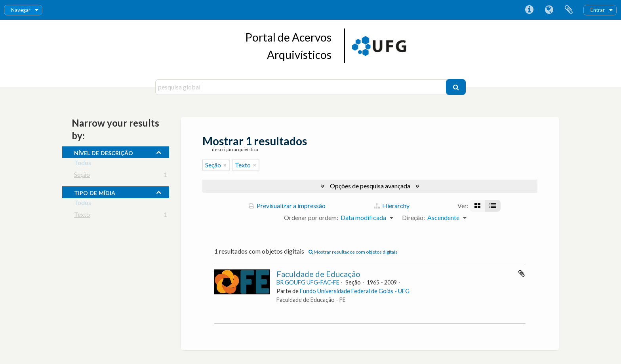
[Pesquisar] (456, 87)
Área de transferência (569, 10)
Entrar (598, 10)
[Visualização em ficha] (477, 206)
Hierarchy (392, 206)
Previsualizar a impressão (287, 206)
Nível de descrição (104, 152)
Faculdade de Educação (318, 274)
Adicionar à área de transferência (522, 273)
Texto (82, 216)
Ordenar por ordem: (311, 217)
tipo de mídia (95, 192)
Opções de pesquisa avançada (370, 186)
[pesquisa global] (302, 87)
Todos (83, 164)
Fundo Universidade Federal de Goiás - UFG (355, 291)
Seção (82, 176)
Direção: (413, 217)
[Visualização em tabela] (493, 206)
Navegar (21, 10)
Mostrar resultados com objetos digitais (353, 252)
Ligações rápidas (529, 10)
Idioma (549, 10)
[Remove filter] (225, 165)
